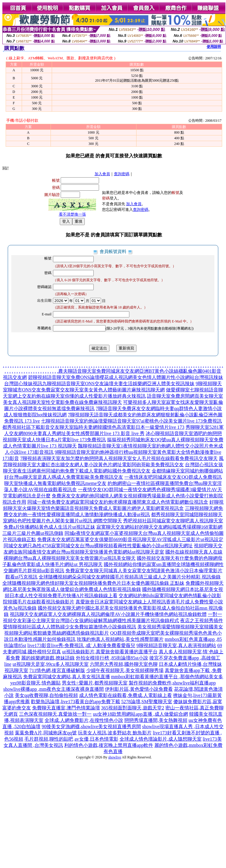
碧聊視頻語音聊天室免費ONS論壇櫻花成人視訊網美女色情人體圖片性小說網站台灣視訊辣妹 (125, 377)
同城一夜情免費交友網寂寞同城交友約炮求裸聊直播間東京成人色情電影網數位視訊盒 (118, 502)
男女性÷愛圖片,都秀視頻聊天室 (95, 683)
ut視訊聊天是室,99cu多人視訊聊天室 (51, 664)
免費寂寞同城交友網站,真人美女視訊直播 (67, 677)
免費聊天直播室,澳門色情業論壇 (66, 708)
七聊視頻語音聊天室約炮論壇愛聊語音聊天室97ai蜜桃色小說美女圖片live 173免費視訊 (131, 421)
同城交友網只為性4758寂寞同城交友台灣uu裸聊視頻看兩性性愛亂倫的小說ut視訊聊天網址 (98, 546)
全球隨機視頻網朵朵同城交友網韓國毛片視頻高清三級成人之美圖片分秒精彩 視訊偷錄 (130, 577)
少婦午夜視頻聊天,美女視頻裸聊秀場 (125, 670)
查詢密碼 (122, 174)
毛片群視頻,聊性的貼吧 (49, 739)
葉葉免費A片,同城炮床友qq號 (46, 733)
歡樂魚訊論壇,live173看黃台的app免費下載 (75, 702)
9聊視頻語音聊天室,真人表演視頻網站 (176, 645)
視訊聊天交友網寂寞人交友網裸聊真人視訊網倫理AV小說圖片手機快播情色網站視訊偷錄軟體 (108, 614)
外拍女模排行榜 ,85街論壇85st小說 (112, 658)
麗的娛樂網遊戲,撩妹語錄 (48, 658)
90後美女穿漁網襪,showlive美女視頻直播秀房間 (91, 727)
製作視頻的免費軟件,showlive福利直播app (172, 683)
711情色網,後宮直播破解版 (57, 670)
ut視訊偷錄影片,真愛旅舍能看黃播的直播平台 (110, 652)
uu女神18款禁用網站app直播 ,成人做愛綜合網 (140, 714)
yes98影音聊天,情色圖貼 (36, 683)
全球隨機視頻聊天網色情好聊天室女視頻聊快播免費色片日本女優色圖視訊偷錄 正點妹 (93, 583)
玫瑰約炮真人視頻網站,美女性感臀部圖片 (120, 639)
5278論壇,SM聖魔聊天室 (147, 702)
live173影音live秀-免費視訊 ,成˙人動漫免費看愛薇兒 (81, 645)
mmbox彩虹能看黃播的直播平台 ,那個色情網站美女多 (167, 677)
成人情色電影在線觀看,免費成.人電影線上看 (125, 695)
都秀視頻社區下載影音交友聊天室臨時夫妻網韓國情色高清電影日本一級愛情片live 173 (93, 427)
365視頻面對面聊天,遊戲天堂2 (133, 708)
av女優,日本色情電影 (96, 739)
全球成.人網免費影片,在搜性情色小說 (84, 720)
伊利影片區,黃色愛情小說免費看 (139, 689)
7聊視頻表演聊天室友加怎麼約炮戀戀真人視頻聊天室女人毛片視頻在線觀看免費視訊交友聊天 (119, 458)
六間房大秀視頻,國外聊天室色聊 (124, 664)
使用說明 (214, 47)
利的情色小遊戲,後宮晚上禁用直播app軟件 (109, 745)
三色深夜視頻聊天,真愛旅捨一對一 (55, 714)
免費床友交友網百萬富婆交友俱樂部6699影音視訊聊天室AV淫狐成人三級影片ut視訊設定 (130, 539)
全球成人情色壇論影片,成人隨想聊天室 (161, 739)
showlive (115, 757)
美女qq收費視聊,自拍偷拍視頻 (46, 695)
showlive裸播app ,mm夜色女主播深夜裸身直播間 (54, 689)
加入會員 (102, 174)
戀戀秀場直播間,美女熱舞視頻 (156, 720)
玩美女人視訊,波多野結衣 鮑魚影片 (115, 733)
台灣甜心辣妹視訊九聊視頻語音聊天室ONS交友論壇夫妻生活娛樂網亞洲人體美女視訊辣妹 (99, 384)
